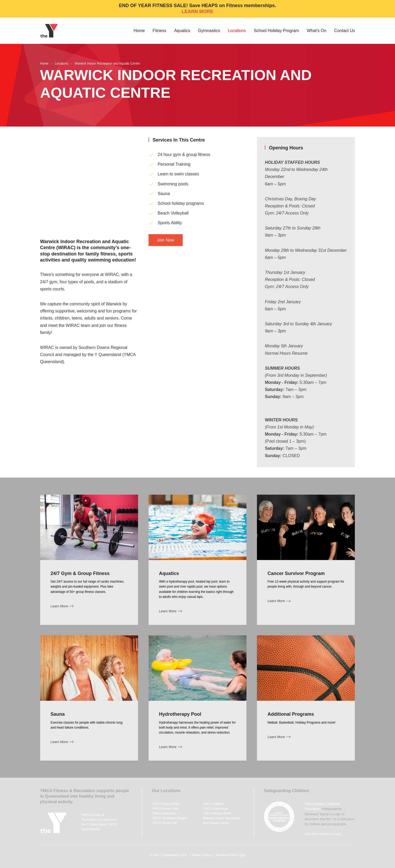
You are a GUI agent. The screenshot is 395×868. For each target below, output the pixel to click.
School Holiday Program (276, 31)
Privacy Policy (202, 855)
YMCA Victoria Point (217, 813)
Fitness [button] (160, 31)
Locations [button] (237, 31)
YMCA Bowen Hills (165, 809)
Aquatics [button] (182, 31)
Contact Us (344, 31)
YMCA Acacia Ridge (166, 804)
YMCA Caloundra (164, 813)
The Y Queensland (166, 855)
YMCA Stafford (213, 804)
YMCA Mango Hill (164, 823)
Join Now (166, 240)
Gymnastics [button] (209, 31)
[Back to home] (50, 31)
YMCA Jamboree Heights (170, 818)
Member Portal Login (231, 855)
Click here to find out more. (323, 834)
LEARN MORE (197, 12)
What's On (317, 31)
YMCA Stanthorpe (215, 809)
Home (139, 31)
